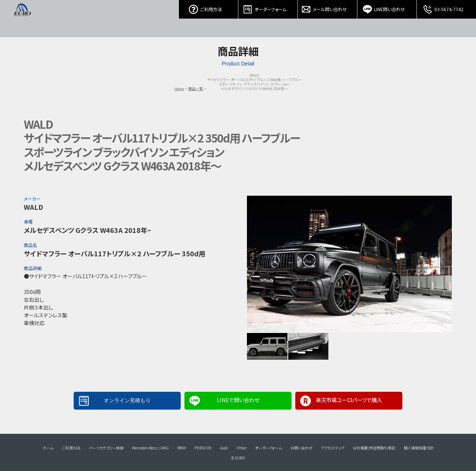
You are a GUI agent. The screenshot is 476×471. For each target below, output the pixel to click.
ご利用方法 (209, 7)
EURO (22, 19)
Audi (224, 448)
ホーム (48, 448)
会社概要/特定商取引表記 (374, 448)
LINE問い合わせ (387, 7)
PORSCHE (203, 448)
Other (242, 448)
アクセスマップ (333, 448)
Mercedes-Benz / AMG (150, 448)
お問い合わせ (301, 448)
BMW (182, 448)
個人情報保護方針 (419, 448)
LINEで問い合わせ (238, 400)
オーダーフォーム (268, 7)
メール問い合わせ (328, 7)
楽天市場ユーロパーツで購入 (349, 400)
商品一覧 (196, 89)
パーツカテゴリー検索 (106, 448)
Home (179, 89)
